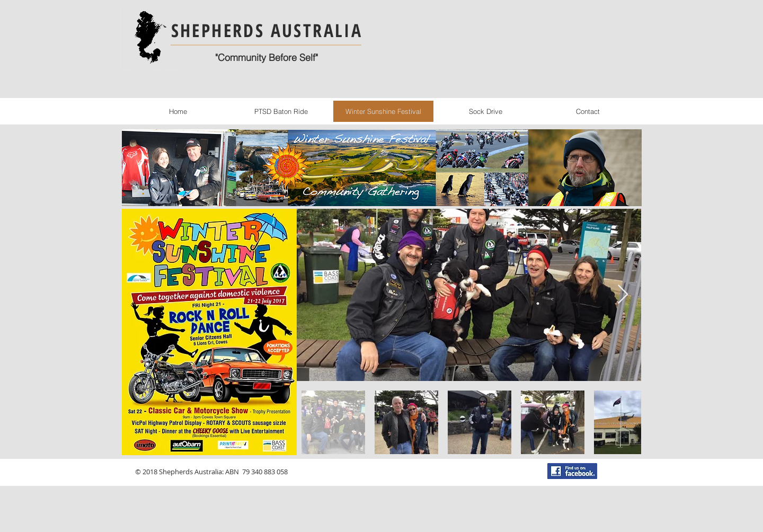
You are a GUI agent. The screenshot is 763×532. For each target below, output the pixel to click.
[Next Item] (623, 295)
